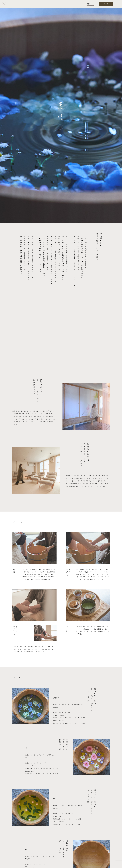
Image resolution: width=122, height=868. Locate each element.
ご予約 (106, 4)
